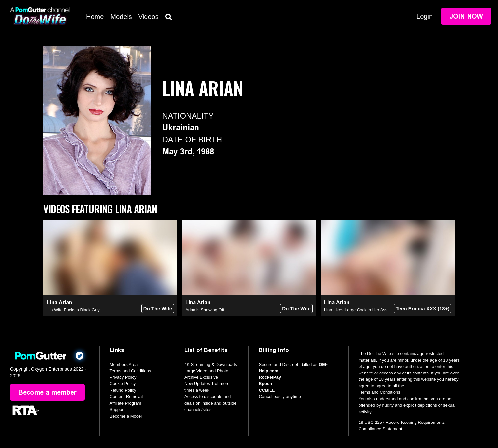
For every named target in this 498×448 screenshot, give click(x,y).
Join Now (466, 16)
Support (117, 409)
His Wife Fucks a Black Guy (73, 310)
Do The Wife (158, 308)
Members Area (124, 364)
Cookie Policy (123, 384)
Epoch (265, 384)
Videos (149, 17)
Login (425, 16)
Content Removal (126, 397)
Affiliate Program (126, 403)
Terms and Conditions (131, 371)
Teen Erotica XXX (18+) (423, 308)
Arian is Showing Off (205, 310)
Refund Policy (123, 390)
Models (121, 17)
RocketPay (270, 377)
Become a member (47, 392)
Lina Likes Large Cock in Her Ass (356, 310)
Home (95, 17)
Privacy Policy (123, 377)
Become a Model (126, 416)
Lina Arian (59, 302)
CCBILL (267, 390)
